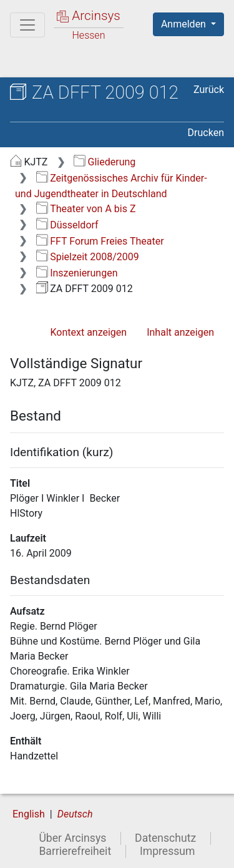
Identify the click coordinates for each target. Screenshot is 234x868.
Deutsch (75, 814)
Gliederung (105, 162)
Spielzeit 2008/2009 (88, 257)
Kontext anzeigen (88, 332)
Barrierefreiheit (75, 851)
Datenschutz (165, 838)
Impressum (168, 851)
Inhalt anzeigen (180, 332)
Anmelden (185, 24)
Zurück (209, 90)
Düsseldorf (67, 225)
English (29, 814)
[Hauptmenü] (27, 25)
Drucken (206, 133)
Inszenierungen (77, 273)
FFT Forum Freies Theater (100, 241)
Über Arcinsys (72, 838)
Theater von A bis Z (86, 209)
